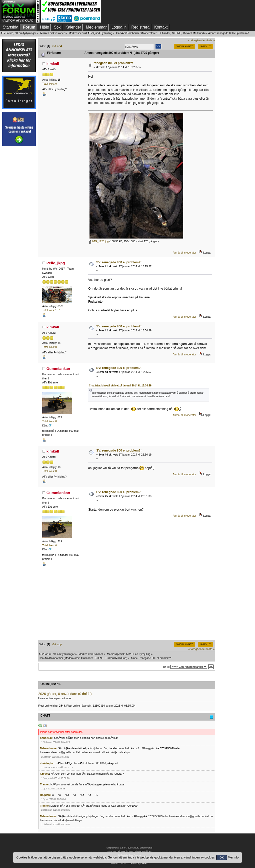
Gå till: (166, 667)
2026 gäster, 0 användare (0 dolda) (65, 694)
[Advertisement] (19, 225)
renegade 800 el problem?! (113, 63)
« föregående (196, 40)
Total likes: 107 (51, 310)
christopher (47, 763)
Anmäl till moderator (184, 253)
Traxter (44, 784)
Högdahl (45, 795)
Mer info (233, 857)
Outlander (164, 33)
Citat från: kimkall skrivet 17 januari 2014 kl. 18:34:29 (120, 386)
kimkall (53, 64)
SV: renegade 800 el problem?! (119, 262)
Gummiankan (58, 369)
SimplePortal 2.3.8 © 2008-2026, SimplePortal (129, 848)
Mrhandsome (48, 748)
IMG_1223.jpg (99, 241)
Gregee (45, 774)
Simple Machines (143, 851)
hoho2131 (46, 738)
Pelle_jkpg (56, 263)
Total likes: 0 (49, 84)
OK (222, 857)
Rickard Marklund (193, 33)
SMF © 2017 (127, 851)
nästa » (210, 40)
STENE (177, 33)
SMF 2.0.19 (113, 851)
